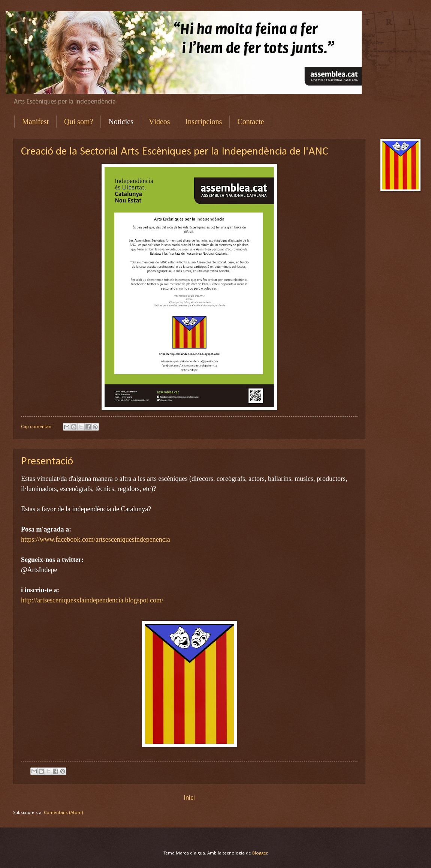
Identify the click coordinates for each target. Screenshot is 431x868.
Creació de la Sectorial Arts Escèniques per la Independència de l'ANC (174, 152)
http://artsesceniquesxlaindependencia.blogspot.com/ (92, 600)
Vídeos (159, 122)
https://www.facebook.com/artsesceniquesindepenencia (96, 539)
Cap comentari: (37, 427)
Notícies (121, 122)
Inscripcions (204, 122)
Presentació (47, 462)
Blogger (260, 853)
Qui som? (79, 122)
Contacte (251, 122)
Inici (189, 798)
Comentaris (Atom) (64, 813)
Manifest (35, 122)
